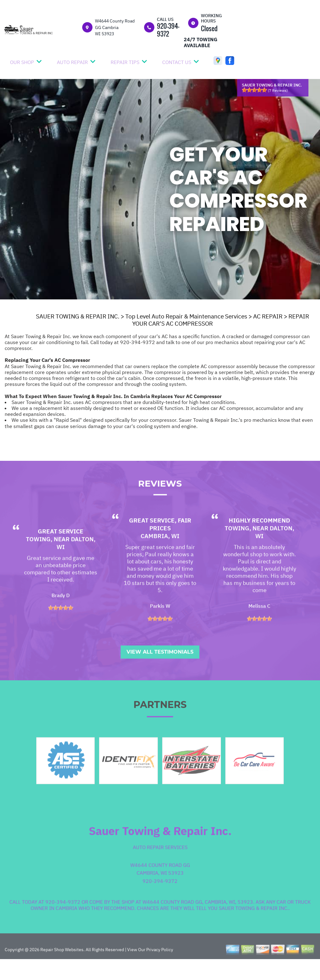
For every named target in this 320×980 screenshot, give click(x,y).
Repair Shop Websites (61, 967)
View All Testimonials (160, 670)
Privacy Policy (160, 967)
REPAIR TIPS (125, 62)
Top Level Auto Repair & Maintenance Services (186, 316)
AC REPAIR (268, 316)
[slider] (254, 90)
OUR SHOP (22, 62)
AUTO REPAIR (72, 62)
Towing (38, 557)
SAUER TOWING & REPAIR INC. (78, 316)
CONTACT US (177, 62)
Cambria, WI (160, 554)
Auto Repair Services (160, 865)
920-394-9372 (168, 30)
